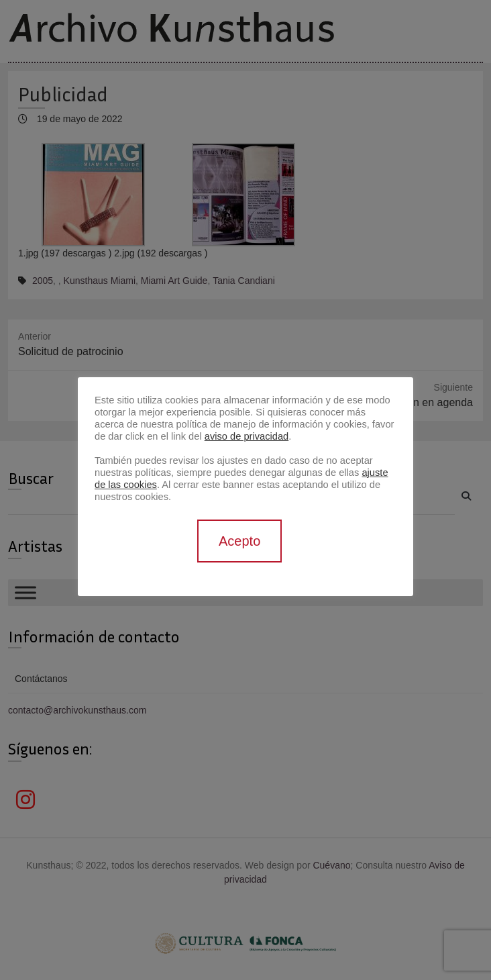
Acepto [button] (239, 541)
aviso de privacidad (247, 436)
